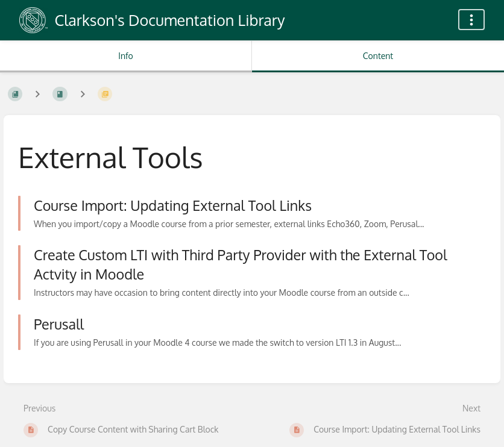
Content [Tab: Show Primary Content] (378, 56)
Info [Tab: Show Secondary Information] (126, 56)
